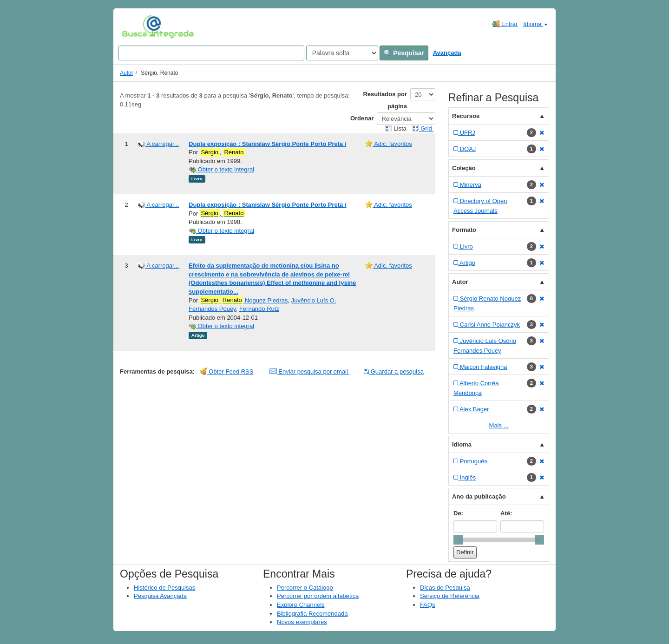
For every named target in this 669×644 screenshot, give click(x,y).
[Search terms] (211, 53)
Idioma (535, 24)
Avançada (447, 53)
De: (458, 513)
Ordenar (362, 118)
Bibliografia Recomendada (312, 614)
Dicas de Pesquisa (445, 588)
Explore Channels (301, 605)
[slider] (458, 540)
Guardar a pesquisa (394, 371)
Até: (506, 513)
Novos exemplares (302, 622)
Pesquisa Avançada (160, 596)
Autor (127, 73)
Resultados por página (385, 100)
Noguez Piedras (244, 300)
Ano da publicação (479, 496)
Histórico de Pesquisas (164, 588)
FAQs (428, 605)
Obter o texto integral (221, 169)
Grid (423, 128)
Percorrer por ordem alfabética (318, 596)
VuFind (136, 26)
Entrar (505, 24)
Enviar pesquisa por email (310, 371)
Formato (464, 230)
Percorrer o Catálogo (305, 588)
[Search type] (342, 53)
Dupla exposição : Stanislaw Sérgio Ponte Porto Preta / (268, 144)
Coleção (464, 168)
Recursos (466, 116)
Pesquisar (404, 53)
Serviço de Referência (450, 596)
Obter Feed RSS (227, 371)
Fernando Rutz (259, 309)
